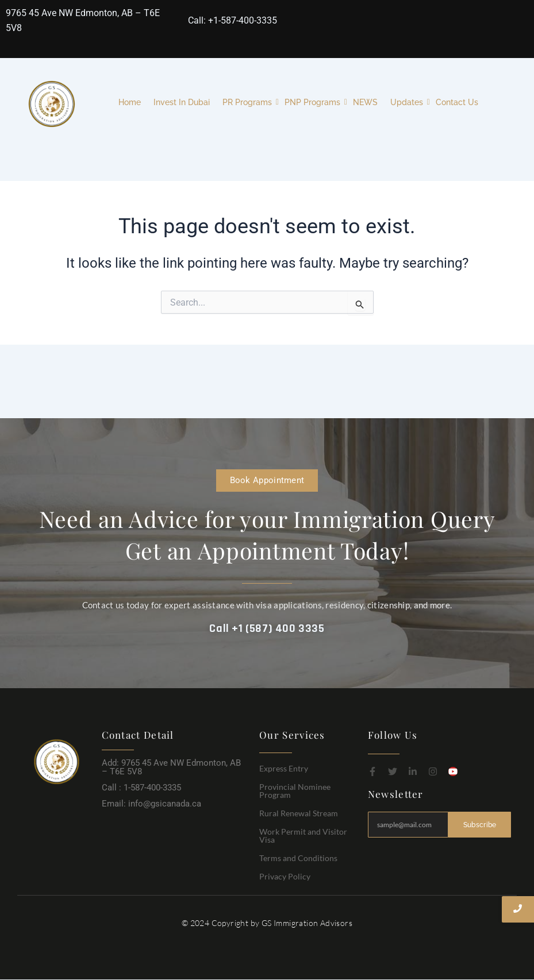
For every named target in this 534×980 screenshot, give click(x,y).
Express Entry (284, 768)
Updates (408, 102)
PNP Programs (314, 102)
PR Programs (249, 102)
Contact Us (457, 102)
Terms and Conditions (298, 858)
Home (130, 102)
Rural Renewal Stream (299, 813)
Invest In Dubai (182, 102)
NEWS (365, 102)
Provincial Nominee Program (295, 791)
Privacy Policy (285, 876)
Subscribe (479, 824)
